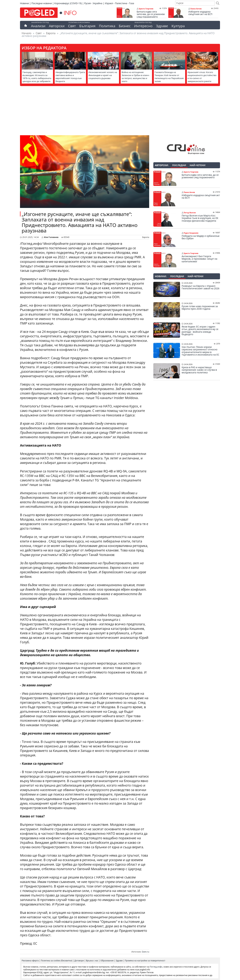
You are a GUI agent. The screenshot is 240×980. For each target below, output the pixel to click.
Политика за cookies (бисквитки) (56, 961)
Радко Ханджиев (191, 233)
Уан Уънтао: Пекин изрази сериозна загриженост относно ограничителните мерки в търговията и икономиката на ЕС (200, 351)
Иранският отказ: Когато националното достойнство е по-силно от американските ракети (202, 77)
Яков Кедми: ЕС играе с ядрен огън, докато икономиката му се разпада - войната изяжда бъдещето (200, 331)
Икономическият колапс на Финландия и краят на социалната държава (103, 75)
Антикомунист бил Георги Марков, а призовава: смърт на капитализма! (199, 259)
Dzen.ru (145, 952)
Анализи (38, 26)
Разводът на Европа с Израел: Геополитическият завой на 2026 (200, 287)
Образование (107, 961)
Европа (51, 33)
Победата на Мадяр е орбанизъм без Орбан (200, 237)
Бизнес (125, 26)
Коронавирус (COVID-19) (68, 3)
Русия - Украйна (93, 3)
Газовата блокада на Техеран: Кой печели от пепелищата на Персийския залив (169, 77)
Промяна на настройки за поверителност (145, 961)
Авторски (57, 26)
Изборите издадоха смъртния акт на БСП (200, 13)
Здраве (162, 26)
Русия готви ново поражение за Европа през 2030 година (200, 308)
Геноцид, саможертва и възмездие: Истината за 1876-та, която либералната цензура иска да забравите (37, 77)
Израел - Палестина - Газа (119, 3)
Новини (24, 3)
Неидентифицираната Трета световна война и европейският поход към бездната (70, 77)
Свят (72, 26)
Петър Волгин (190, 213)
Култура (178, 26)
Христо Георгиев (146, 9)
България (87, 26)
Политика (107, 26)
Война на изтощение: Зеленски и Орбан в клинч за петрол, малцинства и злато (135, 77)
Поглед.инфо (156, 967)
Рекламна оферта (30, 961)
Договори (79, 961)
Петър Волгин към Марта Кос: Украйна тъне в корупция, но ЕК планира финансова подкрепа (200, 218)
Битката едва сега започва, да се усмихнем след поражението (151, 14)
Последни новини (42, 3)
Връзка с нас (92, 961)
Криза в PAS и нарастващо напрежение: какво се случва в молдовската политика (199, 370)
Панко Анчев (196, 9)
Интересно (143, 26)
